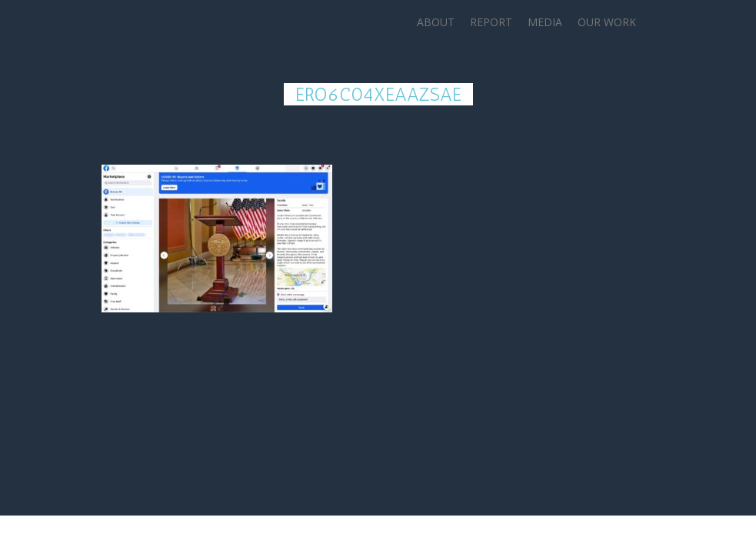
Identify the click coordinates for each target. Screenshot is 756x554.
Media (545, 22)
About (436, 22)
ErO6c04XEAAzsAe (378, 94)
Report (491, 22)
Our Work (607, 22)
